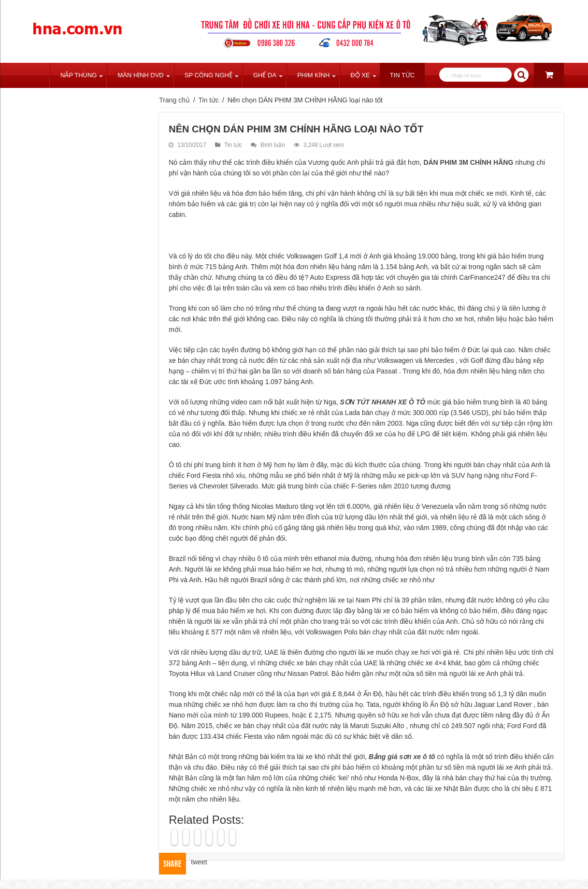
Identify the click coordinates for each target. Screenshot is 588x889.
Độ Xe (360, 75)
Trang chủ (37, 75)
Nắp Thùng (79, 75)
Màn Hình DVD (140, 75)
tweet (199, 862)
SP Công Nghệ (208, 75)
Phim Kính (313, 75)
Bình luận (273, 145)
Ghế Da (265, 75)
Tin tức (402, 75)
